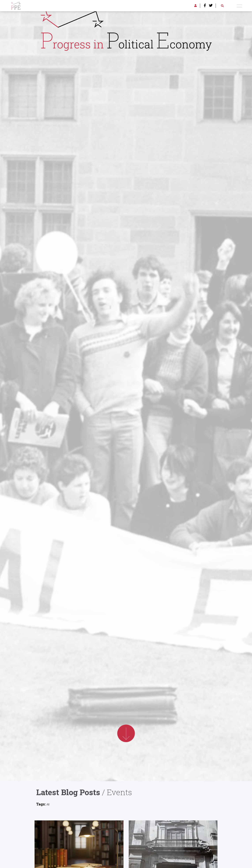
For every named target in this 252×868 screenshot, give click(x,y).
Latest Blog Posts (68, 792)
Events (119, 792)
